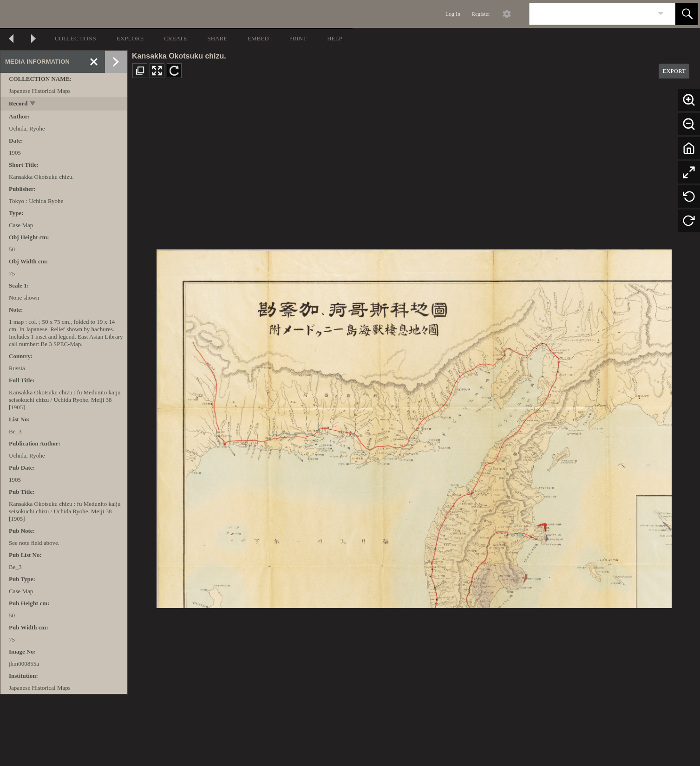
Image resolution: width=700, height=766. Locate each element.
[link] (661, 14)
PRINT (298, 38)
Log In (453, 14)
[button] (687, 14)
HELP (335, 38)
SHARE (217, 38)
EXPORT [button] (674, 71)
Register (481, 14)
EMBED (258, 38)
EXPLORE (130, 38)
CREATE (175, 38)
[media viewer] (414, 426)
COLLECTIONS (75, 38)
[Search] (591, 14)
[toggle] (33, 104)
